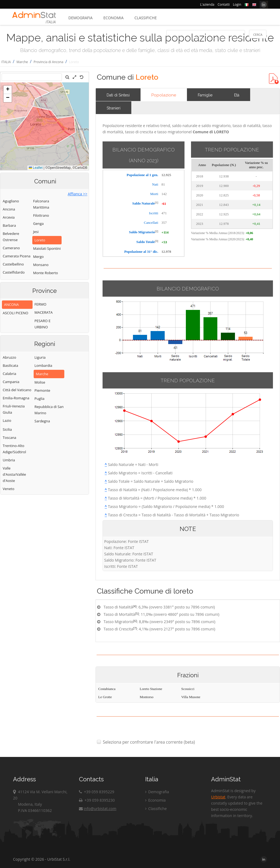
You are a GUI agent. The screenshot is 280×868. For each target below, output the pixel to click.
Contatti (224, 4)
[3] (157, 241)
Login (237, 4)
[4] (135, 606)
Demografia (80, 18)
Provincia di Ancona (49, 62)
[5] (137, 613)
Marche (22, 62)
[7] (135, 628)
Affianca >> (78, 194)
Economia (113, 18)
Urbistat (218, 797)
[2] (157, 231)
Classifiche (145, 18)
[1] (157, 203)
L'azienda (207, 4)
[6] (135, 621)
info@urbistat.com (98, 809)
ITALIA (6, 62)
